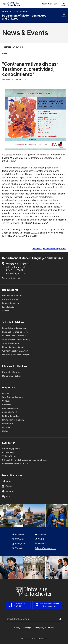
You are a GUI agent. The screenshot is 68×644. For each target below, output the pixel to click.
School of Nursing (10, 343)
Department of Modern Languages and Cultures (24, 17)
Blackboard (7, 424)
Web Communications (12, 397)
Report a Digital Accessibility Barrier (49, 249)
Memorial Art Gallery (12, 376)
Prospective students (12, 296)
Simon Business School (13, 347)
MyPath (6, 431)
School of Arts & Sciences (16, 12)
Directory (7, 405)
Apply (44, 4)
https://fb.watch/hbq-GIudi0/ (22, 236)
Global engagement (11, 449)
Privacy (17, 628)
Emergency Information (44, 628)
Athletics (8, 491)
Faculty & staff (9, 307)
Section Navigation (15, 47)
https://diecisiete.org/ (36, 223)
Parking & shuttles (11, 416)
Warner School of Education (15, 351)
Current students (10, 299)
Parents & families (10, 303)
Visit (50, 4)
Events (7, 486)
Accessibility (8, 452)
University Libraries (11, 372)
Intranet (6, 393)
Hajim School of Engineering (15, 332)
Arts (6, 496)
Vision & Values (9, 456)
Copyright (27, 628)
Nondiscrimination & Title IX (15, 464)
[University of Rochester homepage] (12, 4)
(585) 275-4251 (14, 278)
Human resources (10, 408)
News (7, 481)
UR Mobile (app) (10, 412)
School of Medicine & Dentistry (16, 339)
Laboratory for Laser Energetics (17, 355)
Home (5, 53)
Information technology (13, 420)
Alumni (5, 311)
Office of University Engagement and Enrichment (25, 460)
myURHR (6, 427)
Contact (6, 401)
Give (56, 4)
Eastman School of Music (14, 336)
